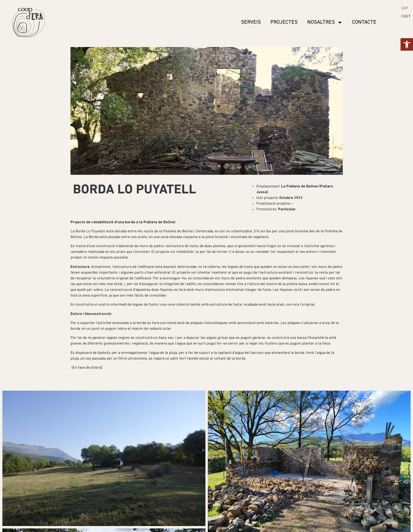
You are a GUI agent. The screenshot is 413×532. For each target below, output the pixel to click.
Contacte (364, 22)
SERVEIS (251, 22)
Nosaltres (325, 22)
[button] (407, 44)
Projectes (284, 22)
